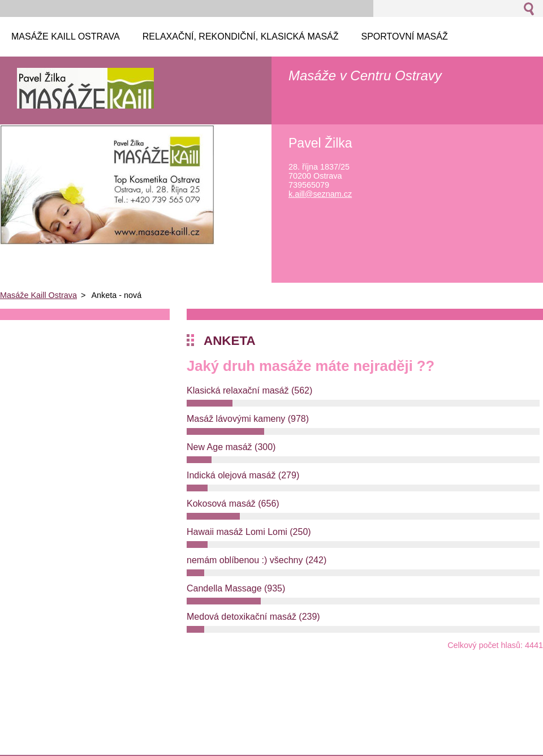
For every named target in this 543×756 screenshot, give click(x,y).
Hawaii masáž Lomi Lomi (249, 532)
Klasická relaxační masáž (249, 390)
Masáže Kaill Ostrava (38, 295)
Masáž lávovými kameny (248, 419)
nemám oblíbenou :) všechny (257, 560)
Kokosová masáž (233, 504)
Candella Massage (236, 588)
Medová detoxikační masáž (253, 617)
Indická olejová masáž (243, 475)
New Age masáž (231, 447)
